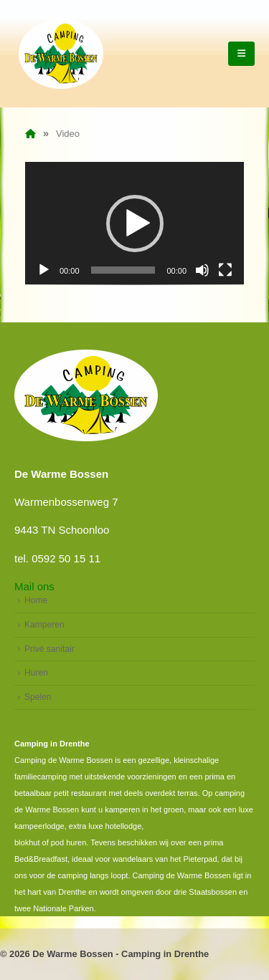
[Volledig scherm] (225, 270)
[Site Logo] (61, 54)
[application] (134, 223)
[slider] (123, 270)
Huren (36, 673)
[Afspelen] (44, 270)
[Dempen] (202, 270)
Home (36, 600)
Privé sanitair (49, 649)
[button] (135, 224)
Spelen (38, 697)
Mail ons (34, 586)
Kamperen (44, 625)
